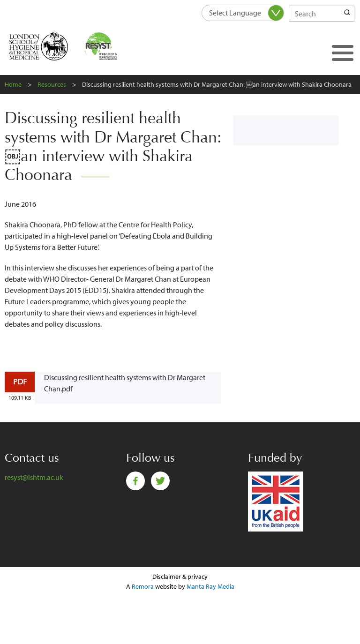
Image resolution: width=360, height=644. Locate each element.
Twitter (160, 481)
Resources (52, 84)
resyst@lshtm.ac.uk (34, 477)
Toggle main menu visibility (339, 45)
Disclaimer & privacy (180, 577)
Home (13, 84)
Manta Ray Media (210, 586)
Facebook (135, 481)
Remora (143, 586)
